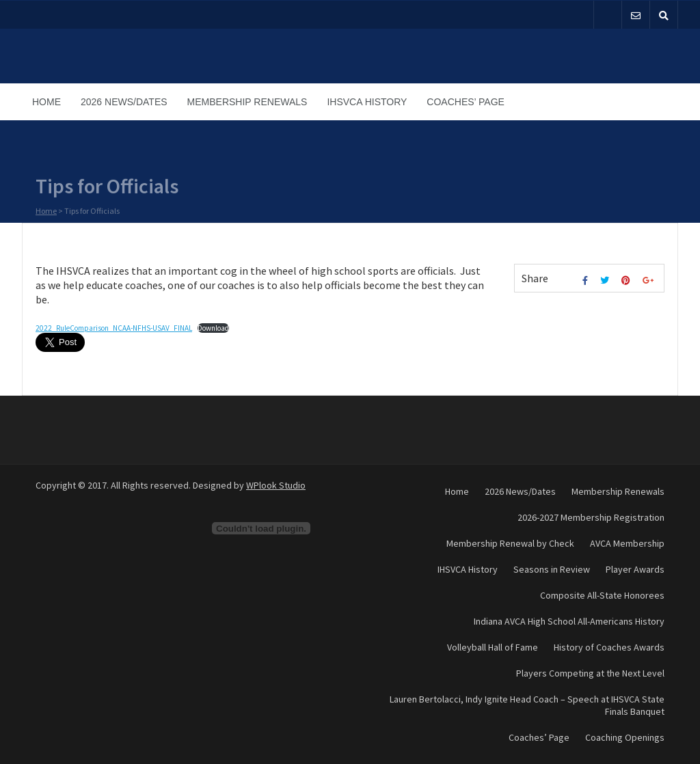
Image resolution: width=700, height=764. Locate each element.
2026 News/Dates (124, 102)
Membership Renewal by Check (510, 543)
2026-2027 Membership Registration (591, 517)
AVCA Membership (627, 543)
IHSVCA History (367, 102)
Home (46, 102)
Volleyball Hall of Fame (493, 647)
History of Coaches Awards (609, 647)
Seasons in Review (552, 569)
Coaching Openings (625, 737)
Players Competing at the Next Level (590, 673)
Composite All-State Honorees (602, 595)
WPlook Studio (276, 485)
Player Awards (635, 569)
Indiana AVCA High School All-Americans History (569, 621)
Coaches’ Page (466, 102)
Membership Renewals (247, 102)
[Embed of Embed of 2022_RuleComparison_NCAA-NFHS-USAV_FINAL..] (261, 528)
